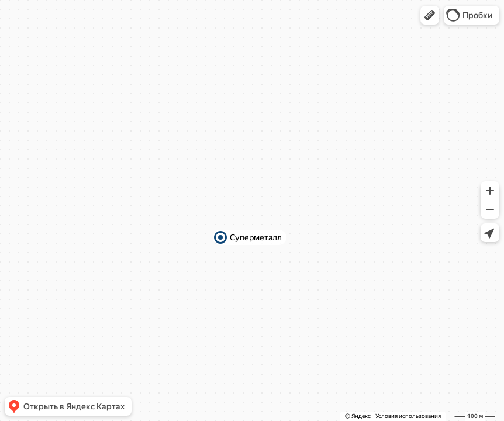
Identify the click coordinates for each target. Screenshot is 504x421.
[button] (430, 15)
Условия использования (408, 416)
